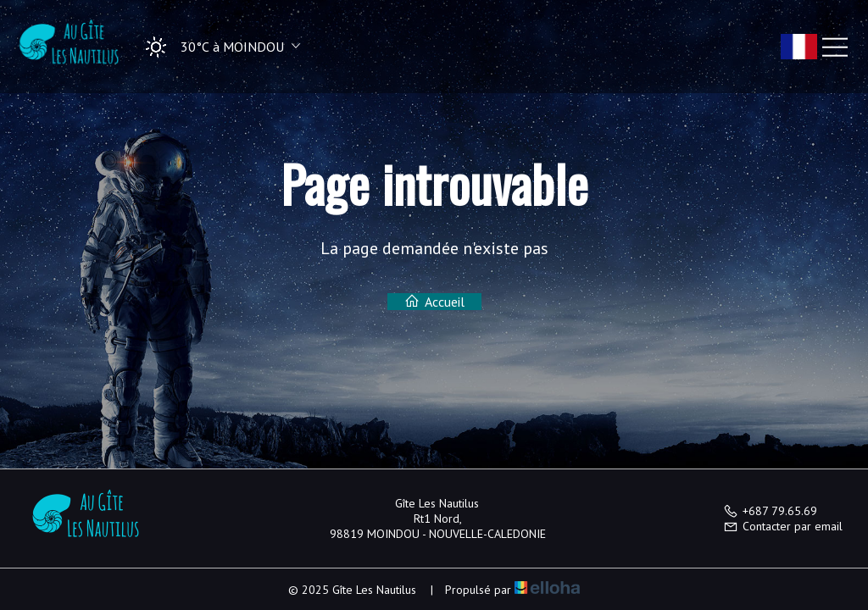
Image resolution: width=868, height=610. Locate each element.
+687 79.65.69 (770, 511)
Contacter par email (783, 526)
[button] (217, 47)
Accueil (434, 302)
